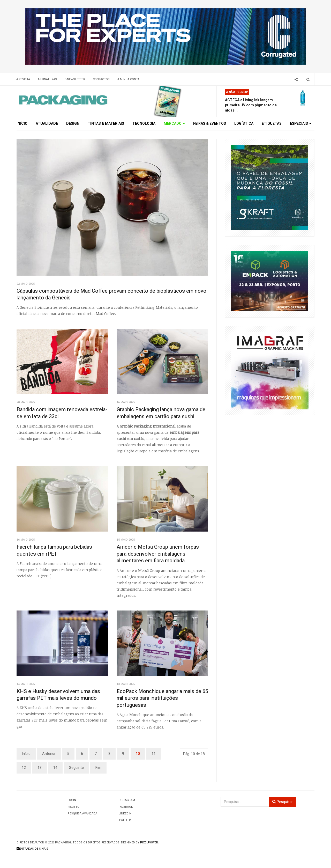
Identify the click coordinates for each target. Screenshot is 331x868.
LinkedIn (125, 814)
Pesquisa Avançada (82, 814)
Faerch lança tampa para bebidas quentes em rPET (54, 550)
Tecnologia (144, 124)
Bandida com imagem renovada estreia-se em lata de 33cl (62, 413)
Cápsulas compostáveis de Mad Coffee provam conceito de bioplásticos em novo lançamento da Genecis (111, 295)
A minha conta (128, 79)
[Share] (296, 79)
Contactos (101, 79)
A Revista (23, 79)
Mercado (174, 124)
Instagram (127, 800)
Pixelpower (149, 843)
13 (40, 768)
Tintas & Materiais (106, 124)
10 (138, 754)
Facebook (126, 807)
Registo (73, 807)
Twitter (125, 820)
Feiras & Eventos (210, 124)
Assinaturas (47, 79)
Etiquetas (272, 124)
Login (72, 800)
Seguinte (76, 768)
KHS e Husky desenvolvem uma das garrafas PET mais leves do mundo (58, 695)
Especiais (301, 124)
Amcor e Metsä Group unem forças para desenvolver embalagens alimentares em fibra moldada (158, 554)
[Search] (308, 79)
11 (154, 754)
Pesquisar (283, 802)
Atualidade (47, 124)
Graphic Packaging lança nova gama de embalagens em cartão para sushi (161, 413)
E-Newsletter (75, 79)
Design (73, 124)
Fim (98, 768)
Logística (244, 124)
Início (22, 124)
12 (24, 768)
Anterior (49, 754)
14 (55, 768)
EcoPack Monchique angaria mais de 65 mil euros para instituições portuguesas (162, 698)
